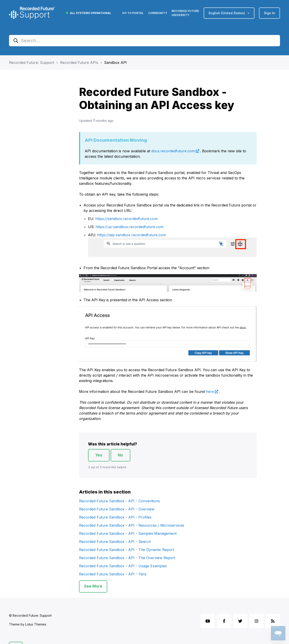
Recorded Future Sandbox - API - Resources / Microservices (132, 525)
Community (158, 13)
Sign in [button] (269, 13)
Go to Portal (133, 13)
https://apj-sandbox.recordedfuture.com (132, 235)
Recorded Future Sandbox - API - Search (115, 542)
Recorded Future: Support (32, 63)
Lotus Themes (36, 624)
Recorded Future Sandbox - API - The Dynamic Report (127, 550)
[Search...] (144, 41)
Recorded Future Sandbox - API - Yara (113, 574)
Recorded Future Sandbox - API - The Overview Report (127, 558)
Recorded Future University (185, 13)
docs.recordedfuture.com (173, 151)
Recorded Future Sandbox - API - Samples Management (128, 533)
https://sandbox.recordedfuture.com (126, 219)
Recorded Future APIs (79, 63)
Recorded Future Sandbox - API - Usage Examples (123, 566)
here (210, 391)
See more (93, 586)
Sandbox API (115, 63)
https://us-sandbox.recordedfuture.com (129, 227)
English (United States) (227, 13)
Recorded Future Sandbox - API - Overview (117, 509)
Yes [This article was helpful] (99, 455)
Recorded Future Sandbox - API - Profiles (115, 517)
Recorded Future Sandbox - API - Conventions (119, 501)
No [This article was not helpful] (120, 455)
